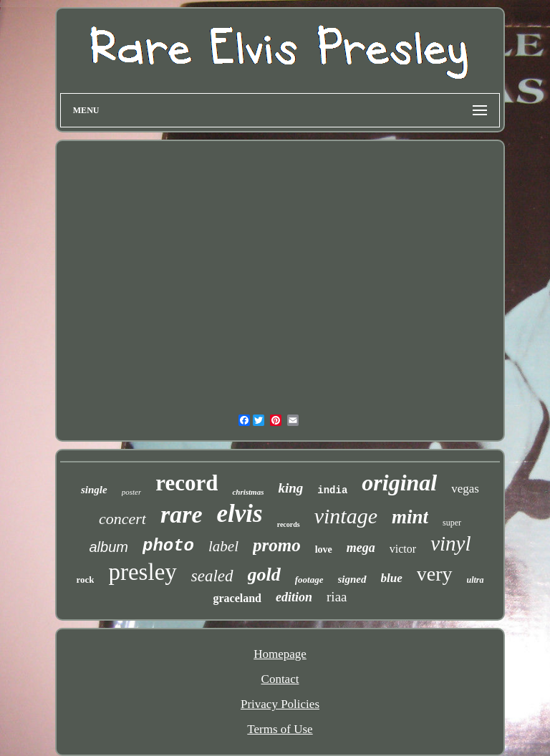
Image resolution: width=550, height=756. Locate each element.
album (109, 547)
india (332, 490)
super (452, 523)
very (435, 574)
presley (142, 572)
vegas (465, 489)
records (289, 524)
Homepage (280, 654)
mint (410, 517)
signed (352, 579)
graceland (237, 598)
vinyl (450, 543)
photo (168, 546)
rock (85, 580)
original (399, 483)
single (94, 490)
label (223, 546)
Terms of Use (280, 729)
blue (392, 578)
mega (361, 548)
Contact (280, 679)
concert (122, 519)
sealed (212, 576)
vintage (346, 516)
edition (294, 597)
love (324, 549)
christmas (248, 492)
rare (182, 514)
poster (132, 492)
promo (277, 545)
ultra (476, 580)
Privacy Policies (280, 704)
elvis (240, 514)
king (290, 488)
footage (309, 580)
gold (264, 575)
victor (403, 549)
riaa (337, 597)
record (187, 483)
